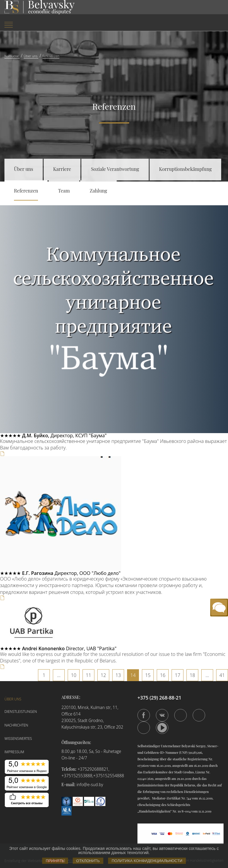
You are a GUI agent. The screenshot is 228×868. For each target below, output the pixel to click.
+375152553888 (77, 776)
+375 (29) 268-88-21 (159, 698)
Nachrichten (16, 725)
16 (163, 675)
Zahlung (98, 191)
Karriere (62, 169)
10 (74, 675)
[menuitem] (38, 25)
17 (178, 675)
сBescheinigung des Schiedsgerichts (164, 805)
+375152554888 (109, 776)
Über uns (24, 169)
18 (192, 675)
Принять (55, 861)
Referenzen (26, 191)
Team (64, 191)
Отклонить (88, 861)
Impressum (14, 752)
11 (88, 675)
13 (118, 675)
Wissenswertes (18, 739)
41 (222, 675)
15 (148, 675)
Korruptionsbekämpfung (186, 169)
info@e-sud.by (90, 784)
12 (103, 675)
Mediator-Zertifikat (166, 798)
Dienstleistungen (21, 712)
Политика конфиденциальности (147, 861)
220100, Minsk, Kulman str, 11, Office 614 (90, 711)
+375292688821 (93, 769)
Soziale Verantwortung (115, 169)
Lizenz (200, 772)
